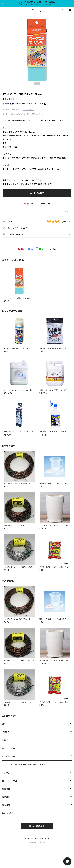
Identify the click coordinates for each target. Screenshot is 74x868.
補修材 (5, 740)
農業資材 (6, 789)
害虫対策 (6, 805)
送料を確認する (29, 110)
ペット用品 (7, 773)
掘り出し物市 (8, 813)
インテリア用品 (8, 756)
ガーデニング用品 (10, 781)
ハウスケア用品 (9, 748)
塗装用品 (6, 732)
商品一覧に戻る (37, 826)
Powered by (37, 842)
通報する (68, 211)
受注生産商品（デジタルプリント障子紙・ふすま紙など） (25, 765)
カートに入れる (37, 193)
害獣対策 (6, 797)
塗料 (4, 724)
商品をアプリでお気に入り (37, 204)
